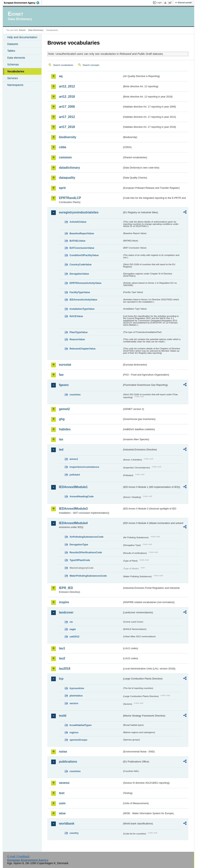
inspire (64, 602)
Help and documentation (22, 37)
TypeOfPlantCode (80, 560)
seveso (64, 783)
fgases (64, 385)
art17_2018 (67, 127)
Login (159, 3)
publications (68, 762)
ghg (62, 419)
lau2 (62, 658)
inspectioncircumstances (84, 467)
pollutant (75, 475)
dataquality (67, 178)
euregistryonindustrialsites (79, 212)
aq (61, 76)
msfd (63, 716)
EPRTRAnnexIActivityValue (85, 283)
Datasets (13, 44)
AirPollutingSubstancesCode (86, 537)
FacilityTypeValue (80, 292)
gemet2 (64, 409)
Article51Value (78, 222)
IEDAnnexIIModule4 (73, 523)
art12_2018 (67, 97)
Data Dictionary (36, 30)
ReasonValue (77, 339)
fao (61, 375)
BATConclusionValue (82, 248)
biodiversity (68, 137)
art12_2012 (67, 86)
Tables (11, 51)
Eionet (22, 30)
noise (63, 752)
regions (74, 732)
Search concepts (91, 65)
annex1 (74, 459)
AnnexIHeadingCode (81, 496)
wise (62, 813)
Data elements (16, 58)
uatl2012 (74, 637)
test (62, 793)
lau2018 (65, 669)
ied (61, 450)
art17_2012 (67, 117)
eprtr (62, 188)
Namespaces (15, 85)
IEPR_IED (66, 588)
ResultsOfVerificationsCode (86, 552)
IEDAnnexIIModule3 (73, 509)
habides (65, 429)
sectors (74, 703)
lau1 (62, 648)
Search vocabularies (63, 65)
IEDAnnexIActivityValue (83, 300)
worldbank (67, 824)
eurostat (65, 365)
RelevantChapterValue (82, 349)
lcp (61, 679)
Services (12, 78)
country (74, 833)
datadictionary (69, 168)
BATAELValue (77, 241)
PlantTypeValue (78, 332)
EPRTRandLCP (70, 198)
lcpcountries (77, 688)
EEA (23, 3)
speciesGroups (78, 740)
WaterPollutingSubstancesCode (88, 576)
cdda (62, 147)
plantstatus (76, 696)
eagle (73, 629)
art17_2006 (67, 107)
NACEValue (76, 316)
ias (61, 439)
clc (71, 622)
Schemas (13, 64)
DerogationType (79, 544)
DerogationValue (79, 274)
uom (62, 803)
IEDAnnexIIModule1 (73, 487)
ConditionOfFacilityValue (84, 255)
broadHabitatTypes (81, 725)
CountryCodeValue (80, 264)
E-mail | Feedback (18, 856)
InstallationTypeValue (82, 309)
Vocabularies (16, 71)
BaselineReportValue (82, 233)
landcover (66, 612)
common (65, 157)
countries (75, 395)
